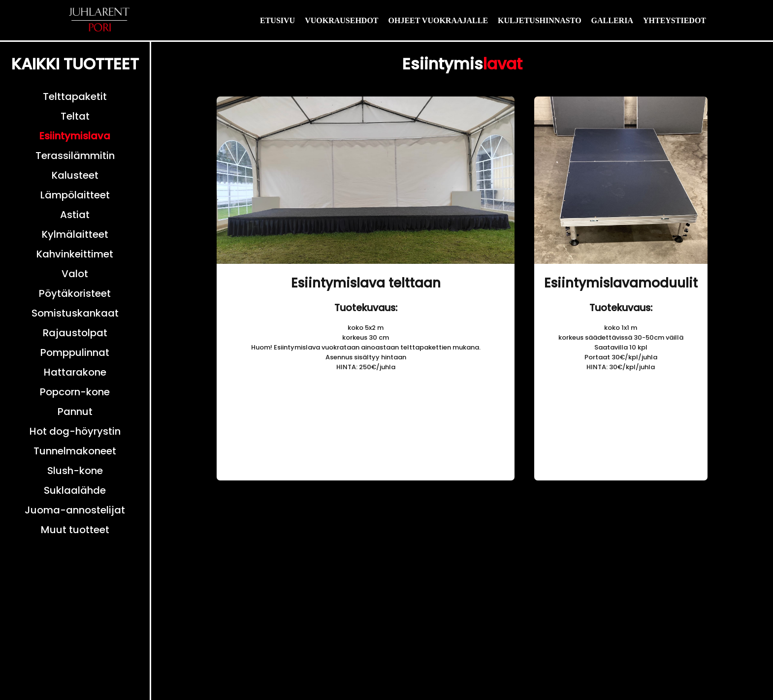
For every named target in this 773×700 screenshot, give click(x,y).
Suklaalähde (75, 490)
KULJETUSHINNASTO (540, 20)
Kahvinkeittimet (75, 254)
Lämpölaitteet (75, 195)
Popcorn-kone (75, 392)
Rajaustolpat (75, 333)
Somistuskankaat (75, 313)
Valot (75, 274)
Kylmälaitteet (75, 234)
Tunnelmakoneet (75, 451)
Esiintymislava (75, 136)
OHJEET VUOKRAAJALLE (438, 20)
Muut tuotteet (75, 530)
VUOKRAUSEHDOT (341, 20)
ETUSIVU (277, 20)
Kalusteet (75, 175)
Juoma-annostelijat (75, 510)
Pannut (75, 412)
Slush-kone (75, 471)
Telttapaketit (75, 96)
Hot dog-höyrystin (75, 431)
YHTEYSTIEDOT (675, 20)
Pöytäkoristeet (75, 293)
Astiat (75, 215)
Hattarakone (75, 372)
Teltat (75, 116)
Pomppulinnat (75, 352)
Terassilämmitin (75, 156)
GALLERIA (612, 20)
